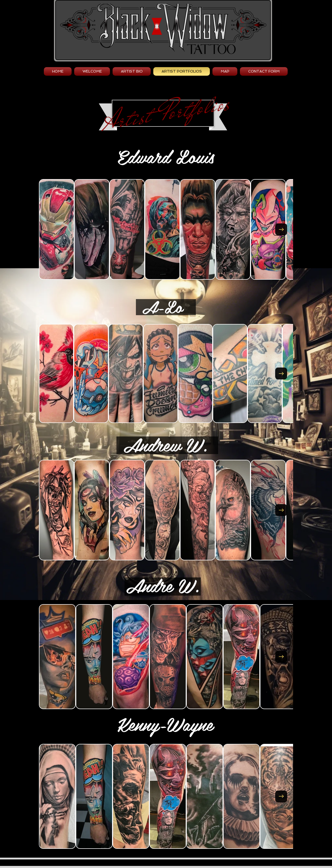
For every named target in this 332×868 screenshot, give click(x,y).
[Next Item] (281, 229)
